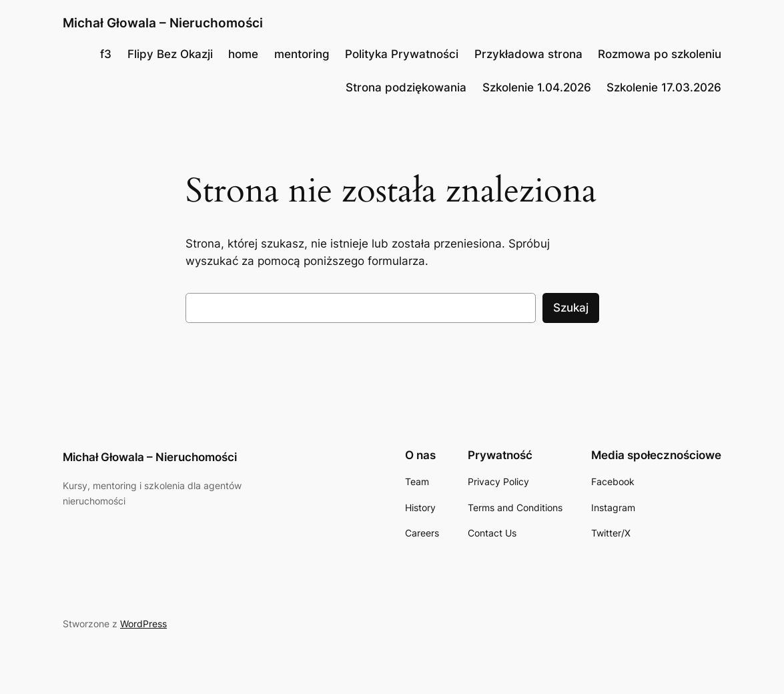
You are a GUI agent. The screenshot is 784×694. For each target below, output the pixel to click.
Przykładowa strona (528, 54)
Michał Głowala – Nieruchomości (163, 23)
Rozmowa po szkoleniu (660, 54)
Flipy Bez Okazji (170, 54)
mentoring (302, 54)
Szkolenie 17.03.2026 (664, 87)
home (243, 54)
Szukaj (571, 308)
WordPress (143, 624)
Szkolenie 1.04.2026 (537, 87)
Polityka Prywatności (402, 54)
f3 (106, 54)
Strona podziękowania (406, 87)
